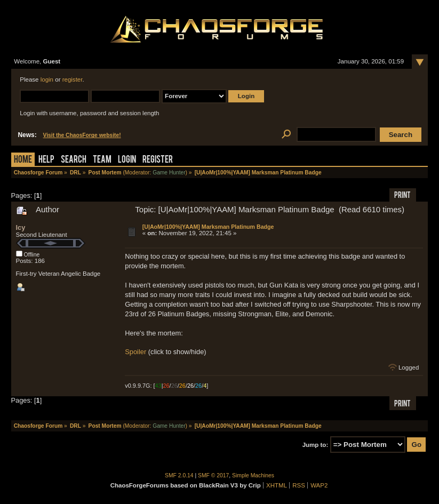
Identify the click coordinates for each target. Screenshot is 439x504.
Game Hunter (169, 173)
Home (23, 160)
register (73, 79)
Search (74, 160)
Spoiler (135, 352)
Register (158, 160)
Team (102, 160)
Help (46, 160)
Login (127, 160)
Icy (21, 227)
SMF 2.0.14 (179, 475)
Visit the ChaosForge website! (82, 135)
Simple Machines (253, 475)
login (47, 79)
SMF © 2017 (213, 475)
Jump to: (316, 445)
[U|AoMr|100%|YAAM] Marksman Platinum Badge (208, 227)
